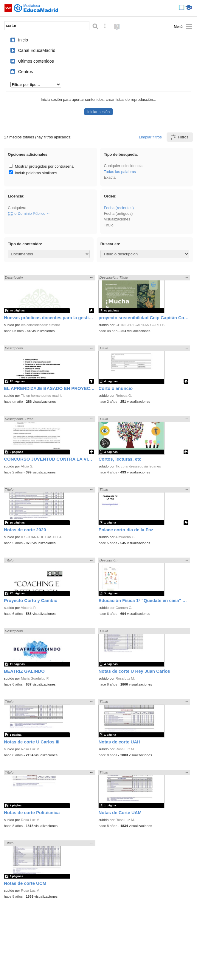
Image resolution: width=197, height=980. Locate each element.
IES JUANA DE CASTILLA (41, 537)
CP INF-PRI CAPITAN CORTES (140, 325)
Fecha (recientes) (119, 208)
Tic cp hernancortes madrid (42, 396)
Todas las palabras (120, 172)
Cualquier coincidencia (123, 166)
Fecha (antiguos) (118, 213)
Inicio (23, 40)
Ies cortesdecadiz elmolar (40, 325)
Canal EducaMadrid (37, 50)
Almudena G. (125, 537)
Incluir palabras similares (33, 173)
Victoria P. (28, 608)
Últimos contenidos (36, 61)
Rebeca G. (124, 396)
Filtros (179, 137)
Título (108, 225)
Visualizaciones (117, 219)
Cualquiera (17, 208)
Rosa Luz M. (125, 678)
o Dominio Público (27, 213)
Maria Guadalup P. (35, 678)
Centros (26, 72)
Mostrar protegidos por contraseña (41, 166)
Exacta (110, 177)
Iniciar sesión (99, 112)
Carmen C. (124, 608)
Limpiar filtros (150, 137)
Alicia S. (27, 466)
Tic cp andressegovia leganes (138, 466)
